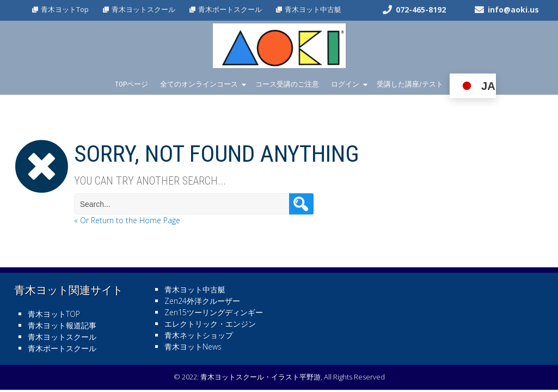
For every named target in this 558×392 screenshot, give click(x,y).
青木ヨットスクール (143, 9)
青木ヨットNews (193, 347)
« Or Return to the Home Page (127, 220)
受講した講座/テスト (410, 84)
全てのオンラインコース (199, 84)
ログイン (345, 84)
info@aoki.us (513, 10)
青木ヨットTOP (54, 314)
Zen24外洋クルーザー (202, 301)
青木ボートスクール (230, 9)
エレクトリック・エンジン (210, 324)
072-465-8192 (421, 10)
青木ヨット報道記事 (62, 325)
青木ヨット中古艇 (313, 9)
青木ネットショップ (199, 335)
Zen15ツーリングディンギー (214, 312)
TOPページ (131, 84)
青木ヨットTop (65, 9)
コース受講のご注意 (287, 84)
